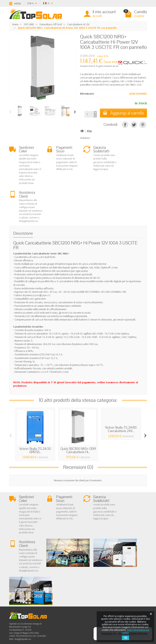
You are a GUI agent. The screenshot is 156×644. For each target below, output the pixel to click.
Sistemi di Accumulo (55, 587)
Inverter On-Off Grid (55, 592)
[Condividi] (125, 125)
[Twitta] (134, 125)
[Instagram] (36, 626)
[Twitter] (28, 617)
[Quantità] (89, 114)
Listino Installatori (22, 597)
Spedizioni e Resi (21, 587)
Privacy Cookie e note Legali (86, 577)
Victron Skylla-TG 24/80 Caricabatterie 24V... (121, 391)
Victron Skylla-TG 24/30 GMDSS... (35, 412)
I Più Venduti (78, 582)
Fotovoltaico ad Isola (55, 582)
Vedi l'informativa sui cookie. (135, 631)
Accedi (97, 16)
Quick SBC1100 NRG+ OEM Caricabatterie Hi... (78, 412)
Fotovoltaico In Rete (54, 577)
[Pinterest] (143, 125)
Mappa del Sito (79, 592)
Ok (125, 638)
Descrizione (23, 195)
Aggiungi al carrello (123, 113)
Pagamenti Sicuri (21, 592)
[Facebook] (19, 617)
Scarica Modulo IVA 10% (26, 602)
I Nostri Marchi (79, 597)
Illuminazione (51, 597)
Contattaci (77, 587)
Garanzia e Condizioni (25, 582)
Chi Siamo (18, 577)
